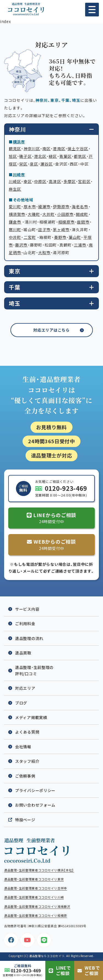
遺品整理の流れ (29, 638)
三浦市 (80, 245)
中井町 (15, 237)
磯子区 (25, 156)
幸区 (28, 181)
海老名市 (80, 207)
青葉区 (66, 156)
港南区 (59, 149)
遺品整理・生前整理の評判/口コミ (34, 670)
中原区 (40, 181)
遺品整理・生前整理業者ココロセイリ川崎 (34, 897)
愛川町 (15, 207)
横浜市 (19, 142)
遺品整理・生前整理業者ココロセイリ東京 (34, 879)
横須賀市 (17, 214)
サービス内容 (27, 609)
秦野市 (60, 237)
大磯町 (34, 214)
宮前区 (84, 181)
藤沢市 (21, 245)
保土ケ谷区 (78, 149)
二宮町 (30, 237)
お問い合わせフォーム (35, 805)
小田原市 (65, 214)
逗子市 (44, 230)
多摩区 (70, 181)
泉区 (34, 164)
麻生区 (15, 189)
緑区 (53, 156)
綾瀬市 (44, 207)
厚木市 (30, 207)
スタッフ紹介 (27, 761)
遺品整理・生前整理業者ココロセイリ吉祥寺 (36, 888)
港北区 (40, 156)
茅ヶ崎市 (61, 230)
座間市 (83, 222)
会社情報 (23, 747)
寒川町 (15, 230)
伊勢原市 (61, 207)
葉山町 (75, 237)
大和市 (44, 253)
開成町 (82, 214)
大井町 (48, 214)
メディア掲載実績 (31, 717)
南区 (46, 149)
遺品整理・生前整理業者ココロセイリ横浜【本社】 (39, 870)
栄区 (23, 164)
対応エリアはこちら (51, 330)
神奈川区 (32, 149)
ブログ (21, 703)
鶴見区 (15, 149)
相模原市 (66, 222)
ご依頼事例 (25, 776)
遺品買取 (23, 653)
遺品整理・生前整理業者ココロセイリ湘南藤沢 (37, 907)
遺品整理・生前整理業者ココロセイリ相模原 (36, 916)
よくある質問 (27, 732)
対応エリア (25, 688)
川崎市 (19, 175)
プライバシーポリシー (35, 790)
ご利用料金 (25, 624)
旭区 (13, 156)
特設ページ (25, 820)
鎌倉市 (15, 222)
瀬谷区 (47, 164)
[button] (92, 10)
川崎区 (15, 181)
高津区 (55, 181)
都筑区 (80, 156)
